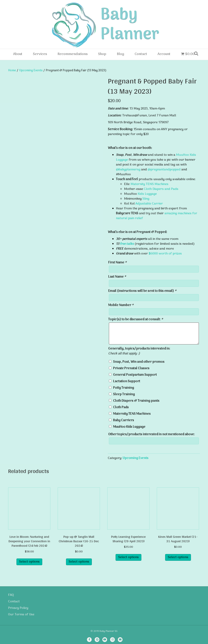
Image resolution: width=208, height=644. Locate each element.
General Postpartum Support (135, 375)
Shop (102, 54)
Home (12, 70)
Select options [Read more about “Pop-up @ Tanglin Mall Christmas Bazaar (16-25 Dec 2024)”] (79, 562)
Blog (120, 54)
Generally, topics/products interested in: (139, 349)
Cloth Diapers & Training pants (136, 401)
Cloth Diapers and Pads (161, 189)
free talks (127, 244)
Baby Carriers (124, 420)
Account (164, 54)
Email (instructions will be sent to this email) (142, 291)
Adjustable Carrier (149, 204)
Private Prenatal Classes (131, 368)
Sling (146, 199)
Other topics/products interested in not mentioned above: (152, 434)
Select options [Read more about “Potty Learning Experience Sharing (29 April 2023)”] (128, 557)
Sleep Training (124, 394)
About (18, 54)
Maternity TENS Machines (149, 184)
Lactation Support (127, 381)
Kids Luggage (147, 194)
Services (40, 54)
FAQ (11, 595)
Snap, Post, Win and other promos (139, 362)
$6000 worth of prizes (165, 254)
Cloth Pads (121, 407)
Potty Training (124, 388)
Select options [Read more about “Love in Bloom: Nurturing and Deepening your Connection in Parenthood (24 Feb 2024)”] (29, 562)
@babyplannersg (128, 170)
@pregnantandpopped (164, 170)
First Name (117, 263)
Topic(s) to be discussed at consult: (136, 319)
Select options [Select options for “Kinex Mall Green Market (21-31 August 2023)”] (178, 557)
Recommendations (73, 54)
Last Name (117, 277)
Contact (141, 54)
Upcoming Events (31, 70)
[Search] (196, 54)
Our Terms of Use (21, 615)
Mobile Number (121, 305)
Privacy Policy (18, 608)
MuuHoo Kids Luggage (129, 427)
